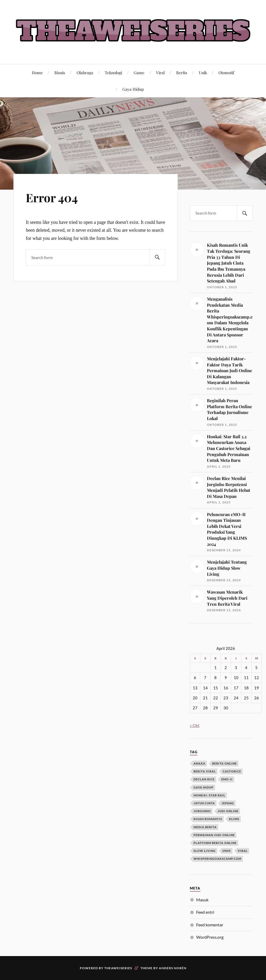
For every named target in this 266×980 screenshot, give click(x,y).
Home (37, 72)
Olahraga (85, 72)
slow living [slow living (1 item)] (205, 851)
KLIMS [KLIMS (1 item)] (234, 819)
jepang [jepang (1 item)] (228, 803)
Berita (182, 72)
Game (139, 72)
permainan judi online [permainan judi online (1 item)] (214, 835)
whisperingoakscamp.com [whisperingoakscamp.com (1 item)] (217, 859)
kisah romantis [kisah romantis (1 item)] (208, 819)
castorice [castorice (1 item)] (232, 771)
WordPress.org (210, 937)
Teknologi (113, 72)
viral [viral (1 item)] (243, 851)
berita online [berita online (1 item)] (225, 763)
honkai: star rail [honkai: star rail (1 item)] (209, 795)
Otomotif (226, 72)
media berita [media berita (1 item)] (205, 827)
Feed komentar (210, 925)
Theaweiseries (118, 968)
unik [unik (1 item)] (227, 851)
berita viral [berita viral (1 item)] (205, 771)
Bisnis (60, 72)
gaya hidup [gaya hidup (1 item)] (204, 787)
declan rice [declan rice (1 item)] (204, 779)
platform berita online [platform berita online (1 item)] (215, 843)
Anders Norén (173, 968)
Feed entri (205, 912)
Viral (160, 72)
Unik (203, 72)
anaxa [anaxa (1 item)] (199, 763)
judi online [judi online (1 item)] (228, 811)
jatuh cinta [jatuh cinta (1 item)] (204, 803)
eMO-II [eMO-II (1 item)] (227, 779)
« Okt (195, 725)
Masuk (202, 900)
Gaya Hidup (133, 89)
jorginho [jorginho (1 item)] (202, 811)
